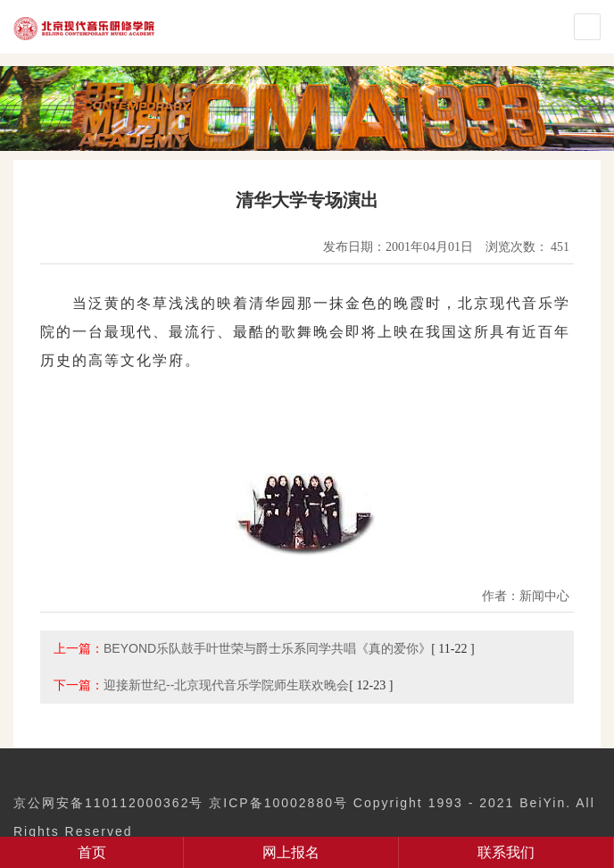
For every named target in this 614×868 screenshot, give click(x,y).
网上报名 (291, 852)
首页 (92, 852)
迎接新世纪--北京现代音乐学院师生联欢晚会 (226, 685)
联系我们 (506, 852)
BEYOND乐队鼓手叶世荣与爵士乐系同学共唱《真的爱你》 (267, 648)
